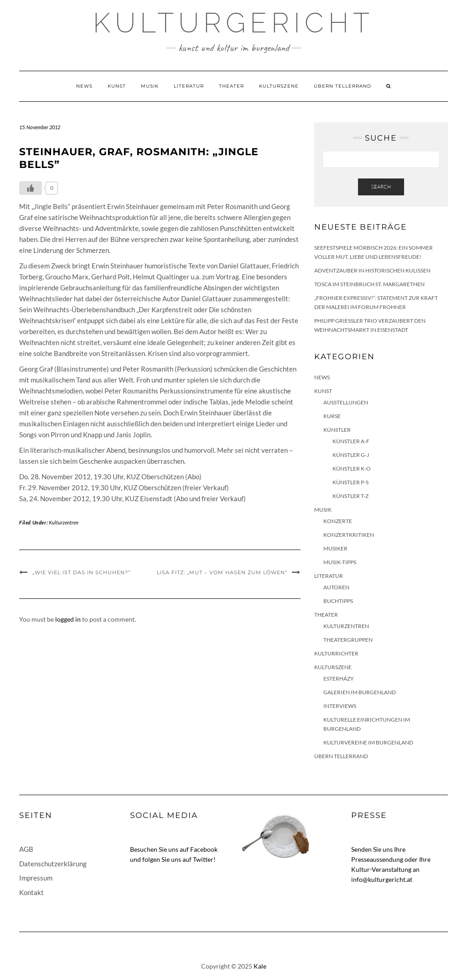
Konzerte (338, 521)
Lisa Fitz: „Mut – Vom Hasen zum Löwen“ (222, 572)
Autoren (336, 587)
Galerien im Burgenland (360, 692)
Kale (260, 966)
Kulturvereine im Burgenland (368, 742)
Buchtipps (338, 601)
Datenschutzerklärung (53, 864)
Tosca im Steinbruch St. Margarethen (369, 284)
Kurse (332, 416)
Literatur (189, 86)
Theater (231, 86)
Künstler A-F (351, 441)
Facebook (204, 849)
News (84, 86)
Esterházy (339, 679)
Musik (150, 86)
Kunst (117, 86)
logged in (68, 619)
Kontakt (31, 892)
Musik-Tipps (340, 562)
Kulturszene (279, 86)
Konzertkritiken (349, 535)
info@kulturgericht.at (382, 879)
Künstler (337, 430)
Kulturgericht (233, 23)
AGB (26, 849)
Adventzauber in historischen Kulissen (372, 270)
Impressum (36, 878)
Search (381, 187)
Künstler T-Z (350, 496)
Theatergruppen (348, 640)
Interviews (340, 706)
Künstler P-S (350, 482)
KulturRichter (336, 653)
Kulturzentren (64, 522)
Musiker (335, 548)
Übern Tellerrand (342, 86)
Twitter (203, 859)
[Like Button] (31, 188)
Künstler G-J (351, 455)
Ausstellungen (346, 402)
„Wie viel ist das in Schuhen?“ (81, 572)
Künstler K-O (352, 469)
